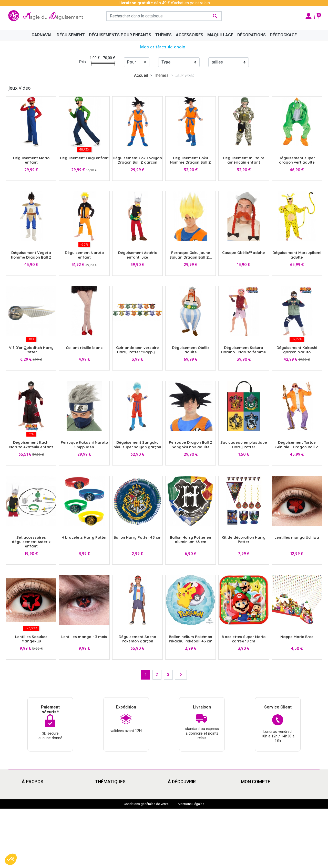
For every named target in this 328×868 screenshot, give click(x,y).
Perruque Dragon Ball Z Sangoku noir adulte (191, 445)
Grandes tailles (108, 802)
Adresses (250, 808)
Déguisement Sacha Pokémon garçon (137, 639)
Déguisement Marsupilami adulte (297, 255)
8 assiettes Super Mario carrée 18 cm (244, 639)
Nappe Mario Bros (297, 637)
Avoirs (247, 802)
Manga (101, 796)
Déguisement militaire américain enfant (244, 160)
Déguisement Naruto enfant (84, 255)
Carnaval (102, 815)
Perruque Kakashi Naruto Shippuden (84, 445)
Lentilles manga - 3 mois (84, 637)
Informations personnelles (265, 790)
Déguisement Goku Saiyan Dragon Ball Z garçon (137, 160)
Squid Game (106, 821)
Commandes (252, 796)
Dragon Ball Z (180, 821)
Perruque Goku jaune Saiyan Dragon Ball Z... (191, 255)
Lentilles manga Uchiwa (297, 537)
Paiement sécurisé (39, 815)
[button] (11, 859)
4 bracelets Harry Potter (84, 537)
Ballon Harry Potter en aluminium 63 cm (191, 540)
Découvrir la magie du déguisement (53, 808)
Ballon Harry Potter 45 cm (137, 537)
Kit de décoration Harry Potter (244, 540)
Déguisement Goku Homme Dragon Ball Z (191, 160)
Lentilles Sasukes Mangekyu (31, 639)
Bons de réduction (257, 815)
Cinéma (175, 790)
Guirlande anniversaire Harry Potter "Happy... (137, 350)
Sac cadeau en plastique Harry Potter (244, 445)
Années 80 (104, 808)
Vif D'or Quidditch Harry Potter (31, 350)
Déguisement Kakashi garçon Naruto (297, 350)
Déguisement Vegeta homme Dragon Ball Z (31, 255)
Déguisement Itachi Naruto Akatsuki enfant (31, 445)
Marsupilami (106, 839)
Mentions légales (37, 796)
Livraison (30, 790)
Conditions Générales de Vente (50, 802)
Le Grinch (103, 833)
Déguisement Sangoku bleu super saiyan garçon (137, 445)
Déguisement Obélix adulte (191, 350)
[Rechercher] (164, 16)
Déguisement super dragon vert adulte (297, 160)
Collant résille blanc (84, 348)
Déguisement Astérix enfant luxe (137, 255)
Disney (101, 790)
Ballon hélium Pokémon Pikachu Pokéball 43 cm (191, 639)
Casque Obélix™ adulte (244, 253)
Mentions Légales (191, 863)
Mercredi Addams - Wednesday (123, 827)
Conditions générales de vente (146, 863)
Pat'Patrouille (180, 808)
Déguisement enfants (187, 815)
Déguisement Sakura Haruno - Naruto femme (244, 350)
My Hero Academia (185, 827)
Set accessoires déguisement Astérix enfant (31, 542)
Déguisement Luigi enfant (84, 158)
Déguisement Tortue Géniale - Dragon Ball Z (297, 445)
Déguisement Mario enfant (31, 160)
